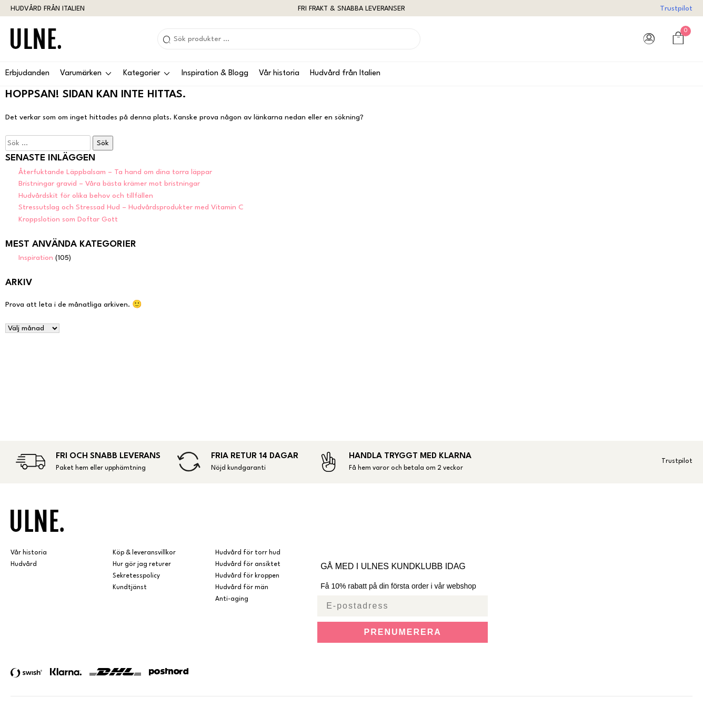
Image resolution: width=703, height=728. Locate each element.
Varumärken (81, 73)
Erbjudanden (27, 73)
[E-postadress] (403, 606)
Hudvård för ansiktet (248, 564)
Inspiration (36, 258)
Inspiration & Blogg (215, 73)
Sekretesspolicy (136, 576)
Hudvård (24, 564)
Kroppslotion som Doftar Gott (68, 219)
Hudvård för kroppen (247, 576)
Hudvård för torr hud (248, 553)
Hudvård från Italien (345, 73)
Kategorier (142, 73)
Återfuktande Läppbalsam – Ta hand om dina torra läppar (115, 172)
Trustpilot (676, 8)
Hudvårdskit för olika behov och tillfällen (86, 196)
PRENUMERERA (403, 632)
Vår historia (279, 73)
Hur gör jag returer (142, 564)
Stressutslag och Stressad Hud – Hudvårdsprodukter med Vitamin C (131, 207)
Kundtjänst (130, 588)
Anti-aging (232, 599)
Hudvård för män (242, 588)
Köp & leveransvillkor (144, 553)
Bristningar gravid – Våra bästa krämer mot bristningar (109, 184)
